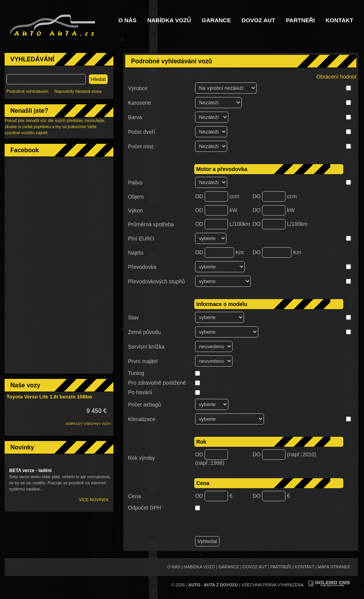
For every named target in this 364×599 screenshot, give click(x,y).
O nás (128, 20)
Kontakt (339, 20)
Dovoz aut (258, 20)
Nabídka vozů (169, 20)
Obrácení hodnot (336, 77)
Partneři (300, 20)
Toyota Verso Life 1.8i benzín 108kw (49, 397)
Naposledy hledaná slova (78, 91)
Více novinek (94, 500)
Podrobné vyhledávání (27, 91)
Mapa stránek (334, 567)
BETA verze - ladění (30, 471)
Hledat (98, 79)
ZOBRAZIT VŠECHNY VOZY (88, 424)
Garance (216, 20)
